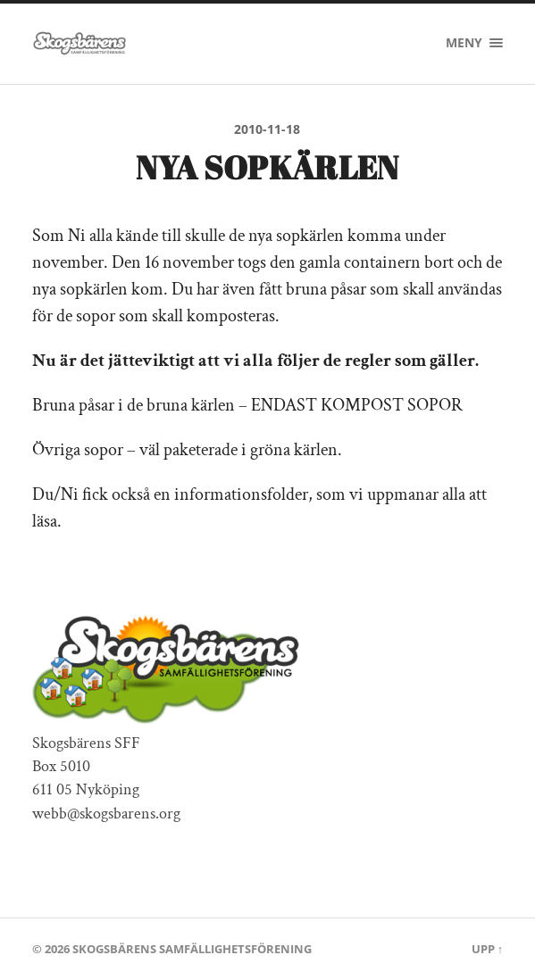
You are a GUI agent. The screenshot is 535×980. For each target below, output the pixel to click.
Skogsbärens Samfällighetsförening (192, 949)
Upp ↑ (487, 949)
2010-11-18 (267, 129)
